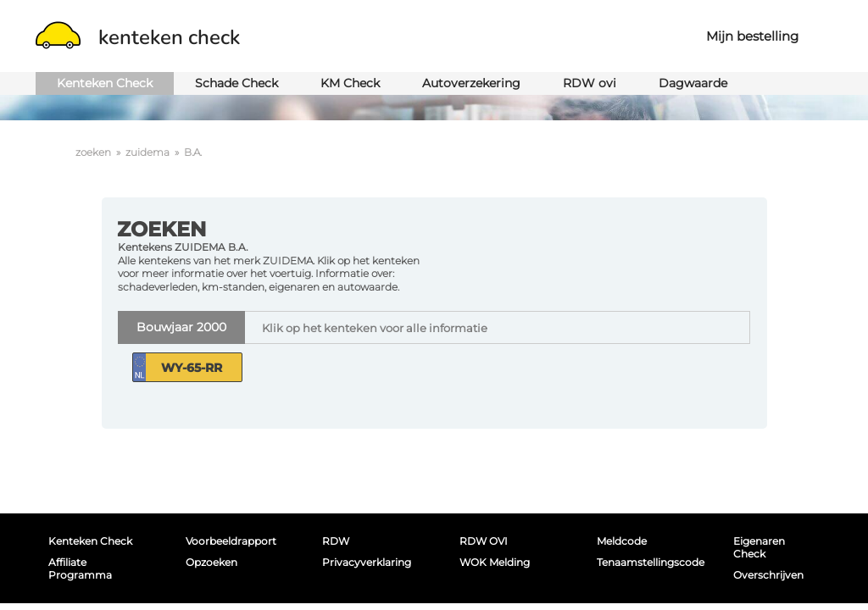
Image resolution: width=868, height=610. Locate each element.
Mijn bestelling (752, 36)
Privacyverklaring (367, 562)
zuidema (147, 152)
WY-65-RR (192, 368)
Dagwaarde (693, 83)
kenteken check (138, 37)
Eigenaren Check (759, 547)
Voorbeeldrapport (231, 541)
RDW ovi (590, 83)
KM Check (350, 83)
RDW (336, 541)
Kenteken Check (105, 83)
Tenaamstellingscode (646, 562)
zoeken (93, 152)
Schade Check (236, 83)
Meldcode (622, 541)
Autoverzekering (471, 83)
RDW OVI (484, 541)
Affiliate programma (80, 568)
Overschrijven (768, 575)
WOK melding (495, 562)
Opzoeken (211, 562)
